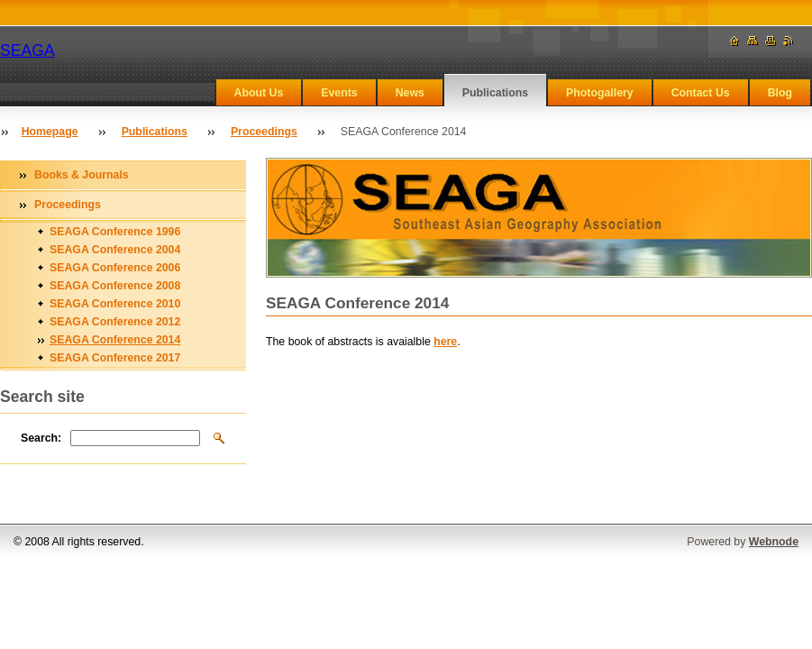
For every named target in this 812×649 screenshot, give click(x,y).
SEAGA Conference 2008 (115, 286)
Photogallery (600, 93)
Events (339, 93)
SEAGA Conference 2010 (115, 304)
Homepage (50, 132)
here (445, 342)
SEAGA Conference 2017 (115, 358)
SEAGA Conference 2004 (115, 250)
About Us (259, 93)
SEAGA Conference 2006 (115, 268)
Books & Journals (82, 175)
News (410, 93)
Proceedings (264, 132)
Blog (780, 93)
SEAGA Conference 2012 (115, 322)
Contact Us (701, 93)
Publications (495, 93)
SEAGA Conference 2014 (115, 340)
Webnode (774, 542)
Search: (41, 438)
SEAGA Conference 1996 (115, 232)
